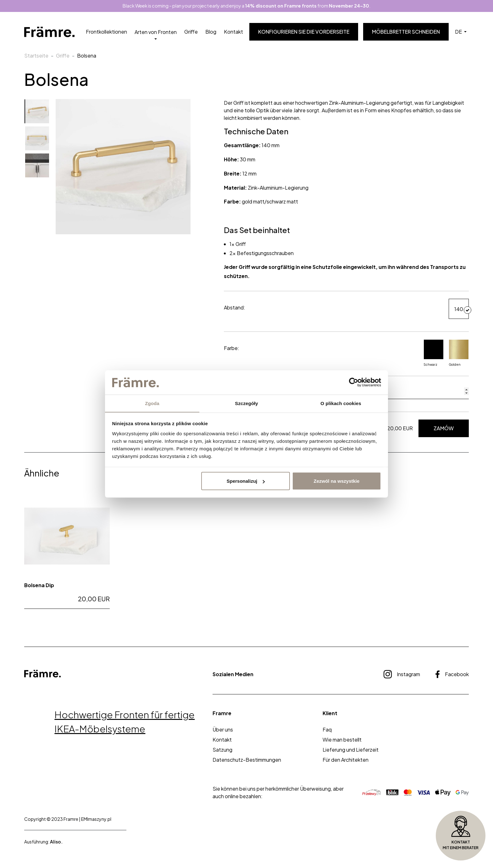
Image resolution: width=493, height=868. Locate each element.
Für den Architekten (346, 760)
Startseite (36, 56)
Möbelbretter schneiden (406, 32)
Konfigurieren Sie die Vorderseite (304, 32)
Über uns (223, 729)
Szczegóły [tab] (246, 403)
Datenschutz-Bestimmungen (247, 760)
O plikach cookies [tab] (341, 403)
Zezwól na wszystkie (336, 481)
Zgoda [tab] (152, 403)
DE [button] (459, 32)
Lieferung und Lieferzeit (351, 750)
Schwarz (434, 353)
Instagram (402, 674)
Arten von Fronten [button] (156, 32)
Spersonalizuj (246, 481)
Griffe (191, 32)
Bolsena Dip (39, 585)
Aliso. (56, 842)
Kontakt (233, 32)
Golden (459, 353)
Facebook (452, 674)
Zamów (444, 428)
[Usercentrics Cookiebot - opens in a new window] (354, 382)
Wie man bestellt (342, 740)
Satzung (222, 750)
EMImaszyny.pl (96, 819)
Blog (211, 32)
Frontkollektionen (106, 32)
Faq (327, 729)
